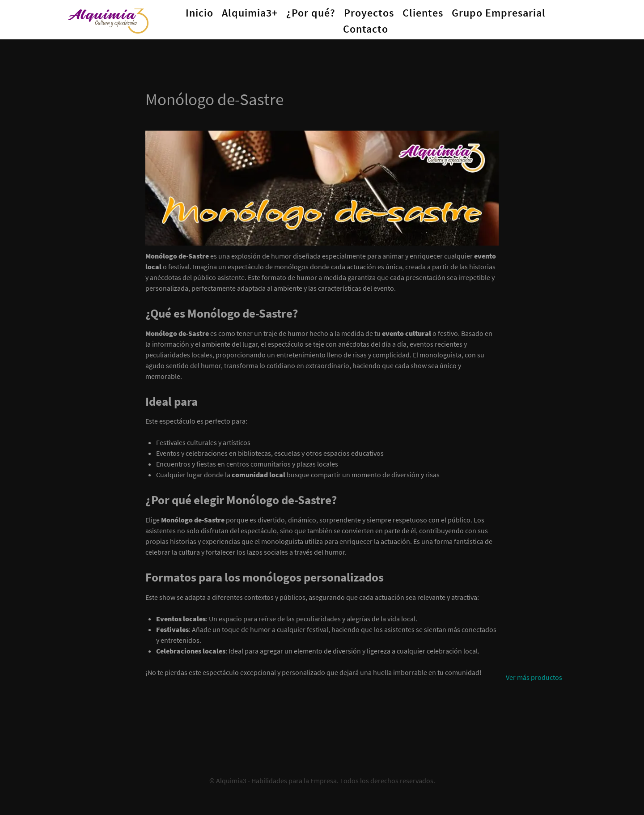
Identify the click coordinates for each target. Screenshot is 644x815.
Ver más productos (534, 677)
